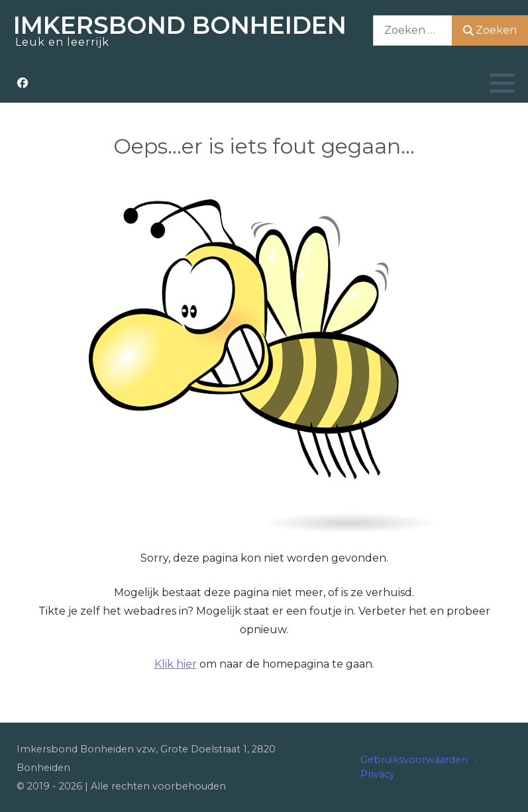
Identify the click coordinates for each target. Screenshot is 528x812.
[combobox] (413, 30)
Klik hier (176, 664)
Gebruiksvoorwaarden (414, 760)
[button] (502, 83)
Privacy (378, 774)
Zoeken (490, 30)
